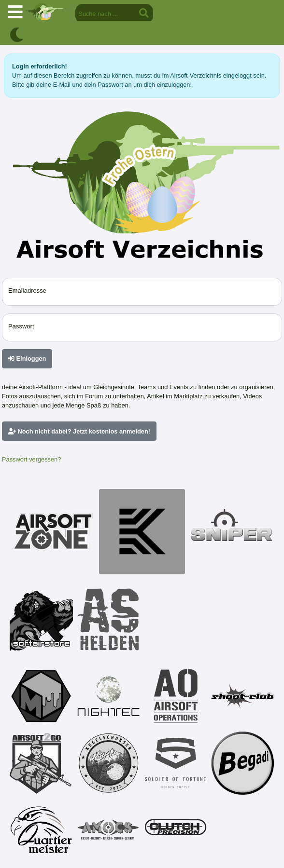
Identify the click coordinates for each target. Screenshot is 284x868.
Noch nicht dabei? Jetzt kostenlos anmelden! (79, 431)
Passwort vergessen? (31, 459)
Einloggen (27, 359)
